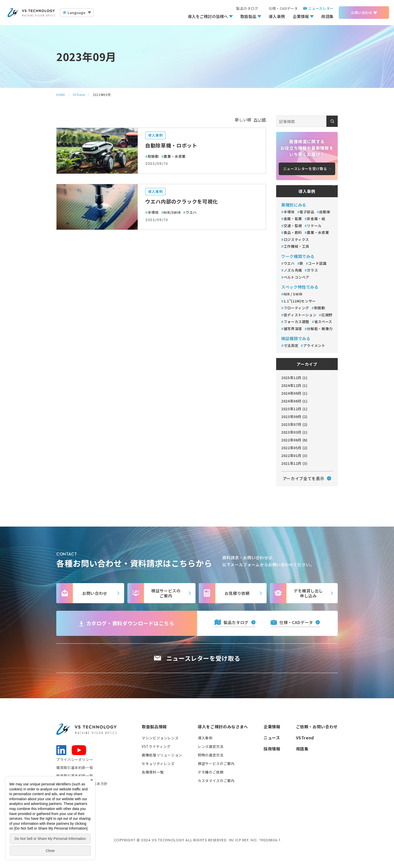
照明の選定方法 (211, 755)
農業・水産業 (175, 156)
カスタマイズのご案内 (216, 781)
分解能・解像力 (320, 329)
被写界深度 (293, 329)
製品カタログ (247, 8)
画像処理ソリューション (162, 755)
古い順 (260, 120)
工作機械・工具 (297, 246)
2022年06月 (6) (294, 440)
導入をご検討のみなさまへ (223, 727)
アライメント (314, 345)
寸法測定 (291, 345)
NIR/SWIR (172, 212)
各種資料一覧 (153, 772)
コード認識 (317, 263)
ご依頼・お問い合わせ (317, 727)
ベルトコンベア (297, 277)
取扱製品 (248, 16)
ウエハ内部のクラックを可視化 (182, 201)
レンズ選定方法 (211, 746)
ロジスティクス (297, 239)
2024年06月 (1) (294, 401)
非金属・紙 (316, 219)
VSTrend (305, 738)
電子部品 (307, 212)
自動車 (325, 212)
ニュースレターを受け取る (203, 658)
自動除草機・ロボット (171, 145)
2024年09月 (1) (294, 393)
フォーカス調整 (297, 322)
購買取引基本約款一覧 (75, 768)
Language (77, 13)
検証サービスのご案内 (216, 763)
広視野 (327, 315)
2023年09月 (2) (294, 417)
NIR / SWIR (293, 294)
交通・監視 (293, 226)
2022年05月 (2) (294, 448)
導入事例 (277, 16)
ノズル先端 (293, 270)
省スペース (323, 322)
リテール (314, 226)
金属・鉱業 (293, 219)
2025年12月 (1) (294, 378)
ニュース (272, 738)
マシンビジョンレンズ (160, 738)
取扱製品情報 (154, 727)
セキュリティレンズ (158, 763)
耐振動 (153, 156)
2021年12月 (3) (294, 463)
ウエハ (191, 212)
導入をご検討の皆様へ (208, 16)
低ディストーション (300, 315)
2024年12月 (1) (294, 385)
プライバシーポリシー (75, 759)
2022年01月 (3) (294, 455)
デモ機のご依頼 (211, 772)
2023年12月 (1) (294, 409)
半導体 (153, 212)
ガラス (312, 270)
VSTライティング (156, 746)
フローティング (296, 308)
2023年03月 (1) (294, 432)
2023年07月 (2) (294, 424)
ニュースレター (321, 8)
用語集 (327, 16)
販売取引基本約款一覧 (75, 776)
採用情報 (272, 749)
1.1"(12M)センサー (300, 301)
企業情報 (301, 16)
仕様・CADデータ (283, 8)
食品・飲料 (293, 232)
